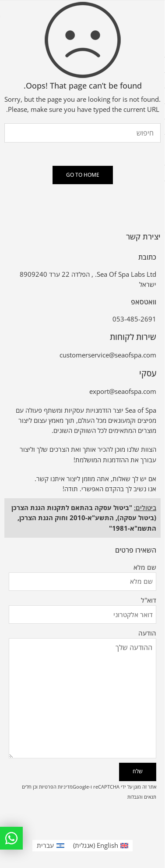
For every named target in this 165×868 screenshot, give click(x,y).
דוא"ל (82, 601)
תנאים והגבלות (142, 797)
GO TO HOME (83, 175)
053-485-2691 (134, 319)
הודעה (82, 639)
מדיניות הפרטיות (56, 787)
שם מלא (82, 568)
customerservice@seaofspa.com (108, 355)
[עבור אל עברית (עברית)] (51, 846)
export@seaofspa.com (123, 391)
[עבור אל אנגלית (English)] (101, 846)
